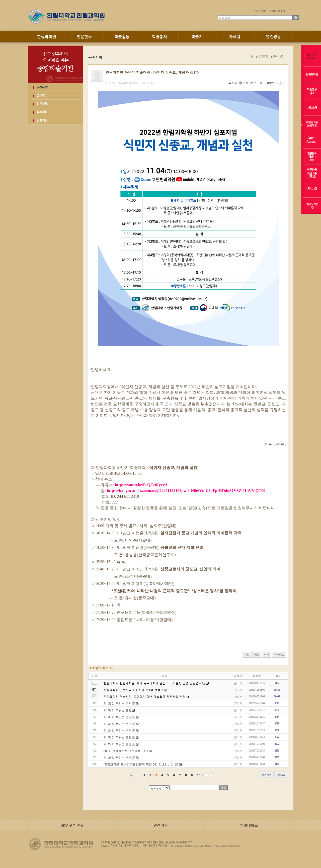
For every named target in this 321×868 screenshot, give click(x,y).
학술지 (197, 37)
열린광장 (273, 37)
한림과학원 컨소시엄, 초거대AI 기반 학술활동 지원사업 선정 (144, 697)
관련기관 (42, 120)
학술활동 (122, 37)
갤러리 (41, 95)
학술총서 (159, 37)
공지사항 (42, 87)
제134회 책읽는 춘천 (117, 730)
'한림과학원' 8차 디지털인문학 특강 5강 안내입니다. (139, 764)
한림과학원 (47, 37)
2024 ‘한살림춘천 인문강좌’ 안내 (126, 751)
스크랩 (257, 83)
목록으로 (279, 654)
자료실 (235, 37)
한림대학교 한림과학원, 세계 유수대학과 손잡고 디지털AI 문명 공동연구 (153, 683)
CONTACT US (278, 11)
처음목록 (267, 775)
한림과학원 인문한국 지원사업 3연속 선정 (132, 690)
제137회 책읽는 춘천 (117, 710)
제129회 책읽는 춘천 (117, 744)
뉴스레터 (42, 112)
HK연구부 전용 (72, 826)
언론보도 (42, 104)
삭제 (267, 654)
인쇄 (244, 83)
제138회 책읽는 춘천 (117, 703)
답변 (257, 654)
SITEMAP (260, 11)
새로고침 (281, 775)
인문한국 (84, 37)
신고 (233, 83)
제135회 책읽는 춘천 (117, 724)
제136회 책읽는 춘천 (117, 717)
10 (198, 775)
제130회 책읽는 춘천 (117, 737)
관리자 (238, 683)
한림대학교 (249, 826)
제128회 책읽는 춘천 (117, 757)
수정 (247, 654)
